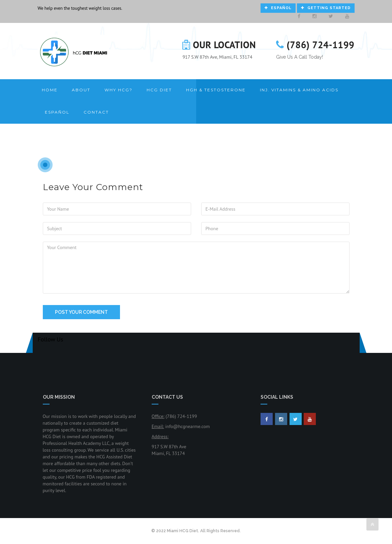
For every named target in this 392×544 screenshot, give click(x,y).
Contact (96, 112)
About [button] (81, 90)
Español (278, 8)
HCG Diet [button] (159, 90)
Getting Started (326, 8)
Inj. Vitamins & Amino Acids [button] (299, 90)
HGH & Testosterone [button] (216, 90)
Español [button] (57, 112)
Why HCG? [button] (118, 90)
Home (50, 90)
